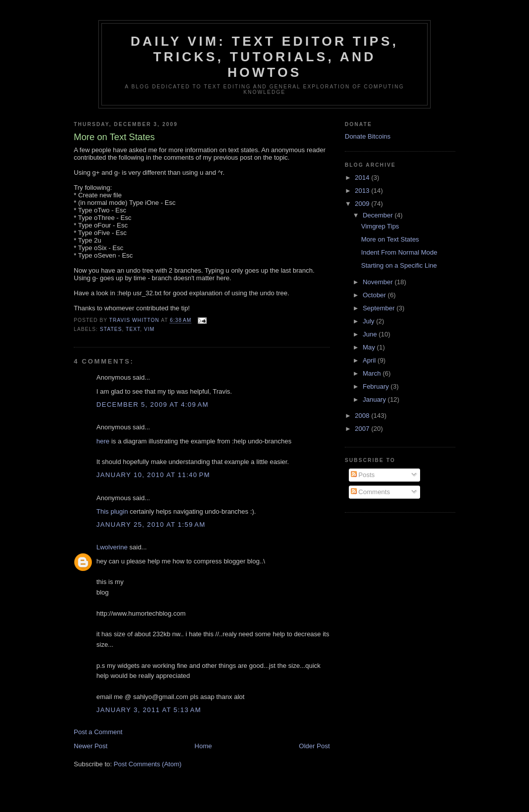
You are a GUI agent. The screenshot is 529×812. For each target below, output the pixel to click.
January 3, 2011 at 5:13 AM (149, 710)
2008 (363, 416)
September (380, 308)
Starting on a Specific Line (399, 265)
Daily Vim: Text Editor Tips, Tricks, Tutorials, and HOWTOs (264, 57)
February (377, 386)
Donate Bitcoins (368, 136)
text (133, 329)
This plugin (112, 511)
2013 (363, 191)
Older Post (314, 746)
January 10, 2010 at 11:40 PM (153, 475)
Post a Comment (98, 732)
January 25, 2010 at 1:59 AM (151, 525)
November (379, 282)
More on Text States (390, 239)
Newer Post (91, 746)
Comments (370, 492)
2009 (363, 204)
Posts (363, 475)
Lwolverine (112, 547)
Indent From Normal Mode (399, 252)
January (375, 399)
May (370, 347)
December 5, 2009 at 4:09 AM (153, 404)
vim (149, 329)
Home (204, 746)
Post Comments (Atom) (148, 764)
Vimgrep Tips (380, 226)
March (373, 373)
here (103, 441)
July (370, 321)
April (370, 360)
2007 (363, 429)
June (371, 334)
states (111, 329)
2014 (363, 178)
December (379, 215)
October (375, 295)
